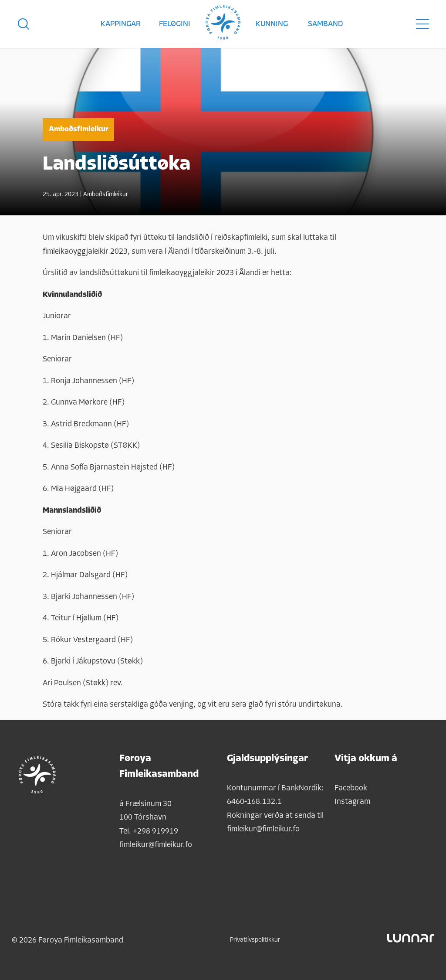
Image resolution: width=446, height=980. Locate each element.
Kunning (272, 24)
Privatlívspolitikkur (255, 940)
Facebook (351, 788)
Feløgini (175, 24)
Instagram (352, 802)
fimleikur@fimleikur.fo (156, 845)
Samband (326, 24)
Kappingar (121, 24)
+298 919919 (155, 832)
